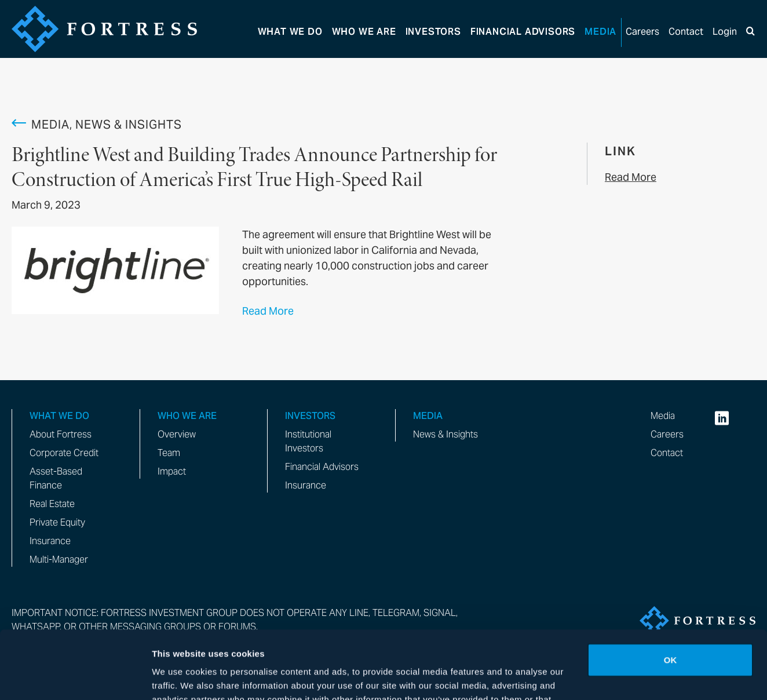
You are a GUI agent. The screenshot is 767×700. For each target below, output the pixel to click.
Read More (268, 311)
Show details (179, 677)
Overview (177, 434)
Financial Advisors (322, 467)
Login (725, 32)
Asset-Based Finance (56, 478)
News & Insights (445, 434)
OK (671, 592)
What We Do (290, 32)
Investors (433, 32)
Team (169, 453)
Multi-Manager (59, 559)
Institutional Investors (308, 441)
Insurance (50, 541)
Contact (686, 32)
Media (600, 32)
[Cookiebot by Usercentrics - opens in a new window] (75, 677)
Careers (642, 32)
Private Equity (57, 522)
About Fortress (61, 434)
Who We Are (364, 32)
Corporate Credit (64, 453)
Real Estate (52, 504)
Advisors (523, 32)
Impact (172, 471)
